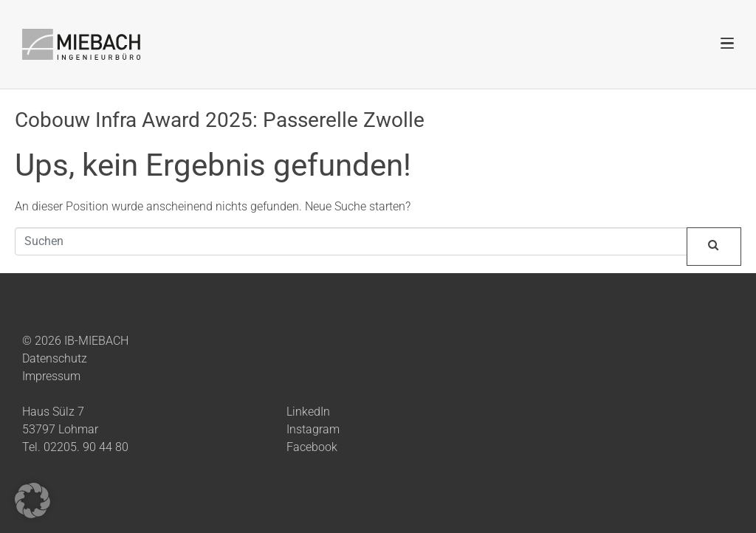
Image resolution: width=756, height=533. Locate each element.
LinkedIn (308, 412)
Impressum (51, 376)
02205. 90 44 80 (86, 447)
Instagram (313, 429)
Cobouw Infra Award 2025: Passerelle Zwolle (220, 120)
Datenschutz (55, 358)
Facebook (312, 447)
